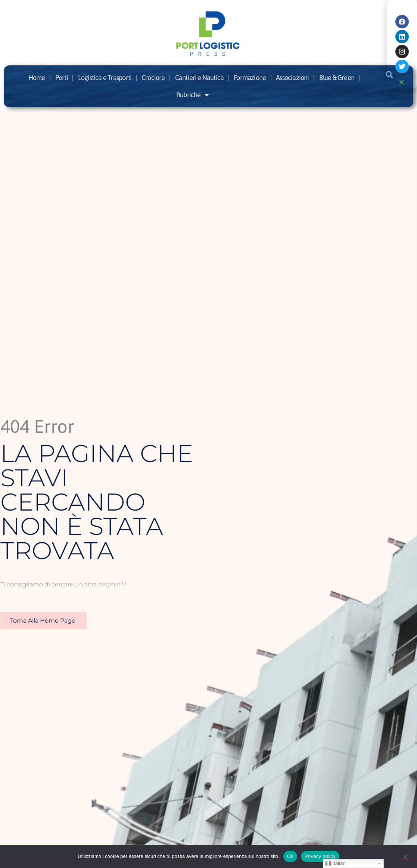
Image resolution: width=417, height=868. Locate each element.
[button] (403, 82)
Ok (290, 856)
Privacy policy (320, 856)
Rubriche (192, 95)
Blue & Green (337, 77)
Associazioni (292, 77)
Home (37, 77)
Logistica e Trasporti (105, 77)
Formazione (250, 77)
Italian (335, 864)
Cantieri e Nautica (200, 77)
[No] (405, 856)
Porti (62, 77)
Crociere (153, 77)
